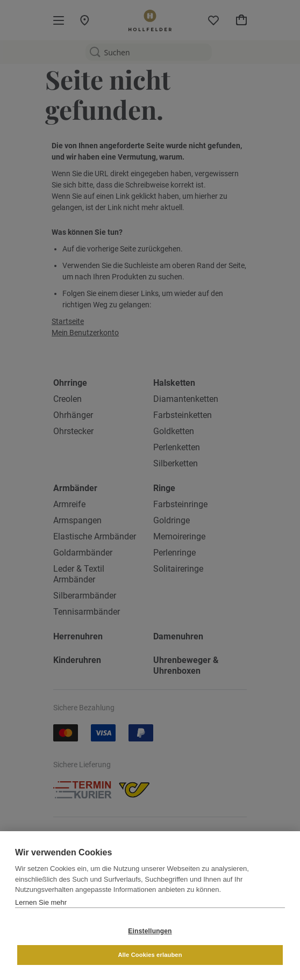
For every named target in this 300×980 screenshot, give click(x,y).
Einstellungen (150, 931)
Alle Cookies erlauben (150, 955)
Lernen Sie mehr (41, 902)
